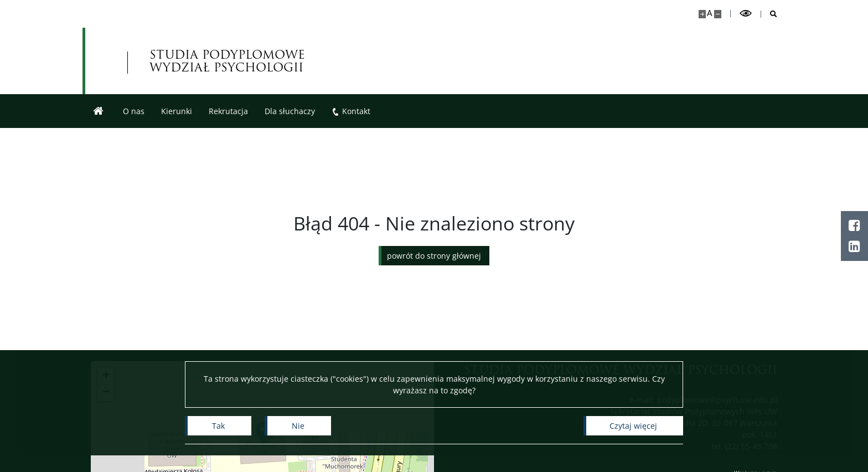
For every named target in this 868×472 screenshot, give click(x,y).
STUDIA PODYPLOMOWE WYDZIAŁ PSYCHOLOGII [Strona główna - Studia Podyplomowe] (227, 61)
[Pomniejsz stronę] (718, 14)
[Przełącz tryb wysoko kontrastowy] (746, 14)
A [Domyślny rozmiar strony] (709, 13)
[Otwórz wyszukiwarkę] (769, 14)
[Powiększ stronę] (702, 14)
